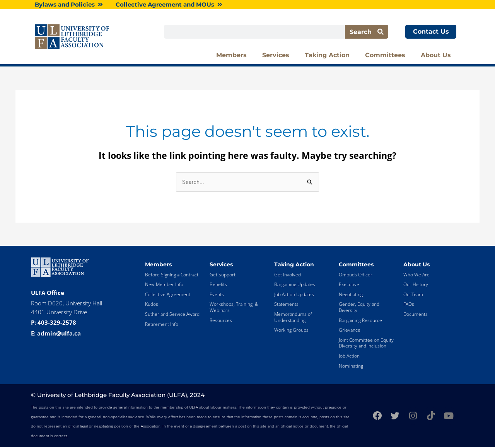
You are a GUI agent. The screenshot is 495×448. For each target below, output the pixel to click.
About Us (436, 55)
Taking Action (327, 55)
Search (367, 32)
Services (276, 55)
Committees (385, 55)
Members (231, 55)
